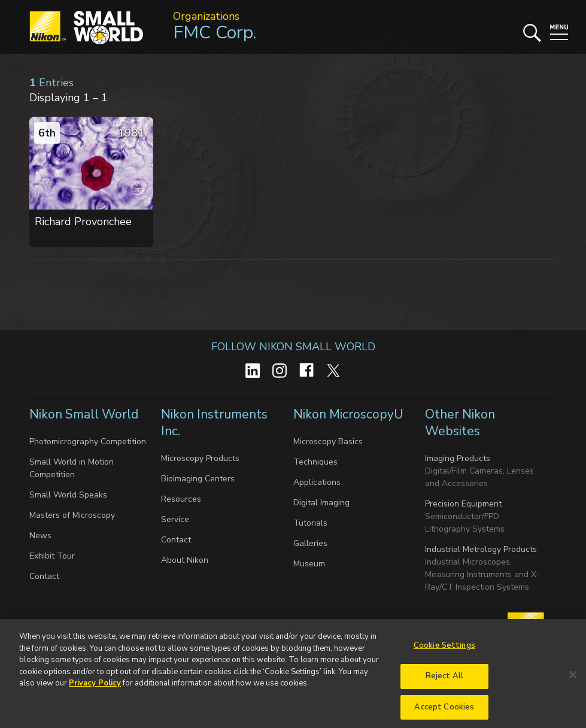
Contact (44, 576)
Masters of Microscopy (72, 515)
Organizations (206, 16)
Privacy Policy (95, 688)
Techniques (315, 462)
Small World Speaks (68, 495)
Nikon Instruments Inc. (214, 423)
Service (175, 519)
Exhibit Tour (52, 556)
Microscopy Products (200, 458)
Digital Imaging (321, 503)
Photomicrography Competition (88, 442)
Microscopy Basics (328, 442)
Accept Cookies (444, 712)
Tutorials (310, 523)
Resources (181, 499)
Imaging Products (458, 458)
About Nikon (185, 560)
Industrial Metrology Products (481, 549)
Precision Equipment (463, 504)
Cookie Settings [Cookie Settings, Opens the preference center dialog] (444, 650)
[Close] (573, 680)
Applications (317, 482)
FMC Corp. (215, 33)
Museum (309, 564)
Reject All (444, 681)
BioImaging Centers (198, 479)
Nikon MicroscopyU (348, 414)
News (40, 536)
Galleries (310, 543)
